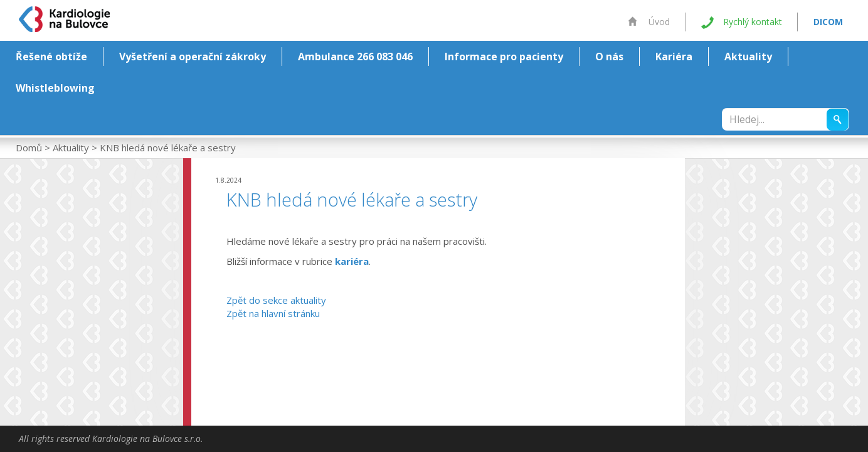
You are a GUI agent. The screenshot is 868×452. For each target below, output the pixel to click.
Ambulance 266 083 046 (355, 56)
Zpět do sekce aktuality (276, 300)
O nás (609, 56)
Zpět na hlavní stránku (273, 313)
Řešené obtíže (51, 56)
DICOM (828, 22)
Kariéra (674, 56)
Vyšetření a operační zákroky (193, 56)
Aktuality (748, 56)
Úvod (649, 22)
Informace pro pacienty (504, 56)
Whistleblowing (55, 88)
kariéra (352, 261)
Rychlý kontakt (742, 22)
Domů (29, 148)
